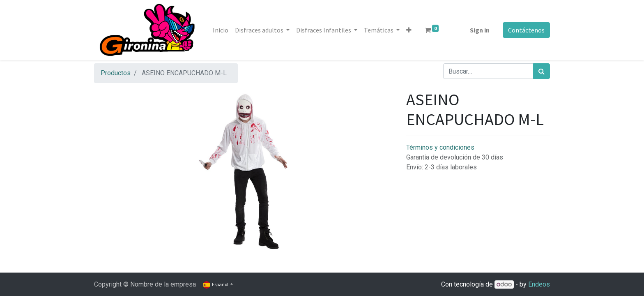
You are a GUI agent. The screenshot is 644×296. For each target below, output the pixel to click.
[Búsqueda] (542, 71)
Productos (116, 73)
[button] (409, 30)
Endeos (539, 284)
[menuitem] (221, 30)
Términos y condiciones (440, 147)
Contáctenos (526, 30)
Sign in (480, 30)
